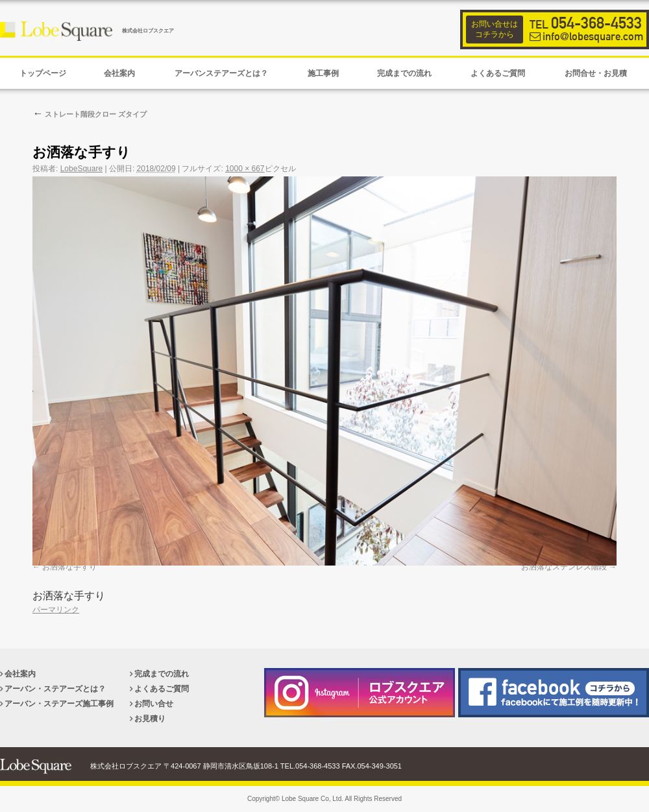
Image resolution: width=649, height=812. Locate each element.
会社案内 (20, 674)
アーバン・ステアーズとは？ (55, 689)
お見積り (150, 719)
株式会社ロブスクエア (148, 31)
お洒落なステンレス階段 (564, 567)
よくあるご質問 (162, 689)
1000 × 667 (245, 169)
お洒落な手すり (69, 567)
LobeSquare (81, 169)
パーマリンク (56, 610)
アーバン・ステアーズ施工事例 (59, 704)
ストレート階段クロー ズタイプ (90, 114)
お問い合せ (154, 704)
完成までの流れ (162, 674)
